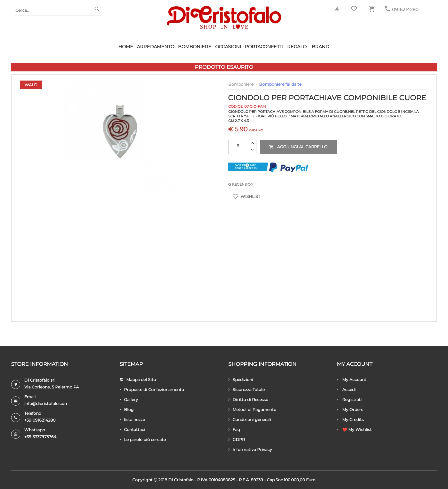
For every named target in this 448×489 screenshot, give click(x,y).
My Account (352, 380)
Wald (31, 85)
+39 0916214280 (40, 420)
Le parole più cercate (143, 440)
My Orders (350, 410)
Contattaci (132, 430)
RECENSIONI (241, 184)
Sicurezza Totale (246, 390)
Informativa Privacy (250, 450)
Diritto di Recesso (248, 400)
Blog (127, 410)
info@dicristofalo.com (46, 404)
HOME (126, 47)
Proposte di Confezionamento (152, 390)
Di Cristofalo (181, 480)
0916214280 (405, 10)
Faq (234, 430)
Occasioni (228, 47)
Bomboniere (195, 47)
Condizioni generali (250, 420)
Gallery (129, 400)
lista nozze (132, 420)
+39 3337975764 (40, 437)
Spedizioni (241, 380)
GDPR (237, 440)
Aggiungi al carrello (298, 147)
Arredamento (156, 47)
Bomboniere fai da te (280, 84)
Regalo (297, 47)
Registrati (349, 400)
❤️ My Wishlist (354, 430)
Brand (320, 47)
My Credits (350, 420)
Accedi (346, 390)
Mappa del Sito (138, 380)
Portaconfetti (264, 47)
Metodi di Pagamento (252, 410)
